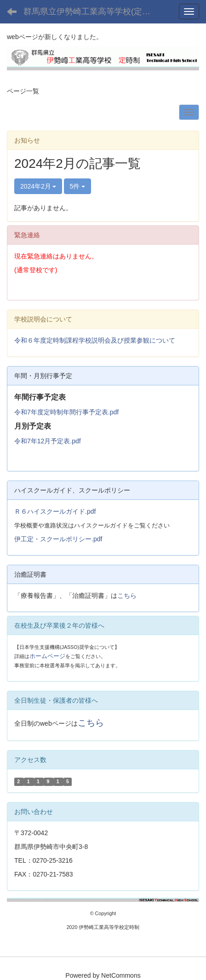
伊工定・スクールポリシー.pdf (58, 539)
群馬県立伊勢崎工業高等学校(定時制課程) (92, 11)
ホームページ (47, 656)
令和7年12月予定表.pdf (48, 441)
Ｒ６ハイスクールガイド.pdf (55, 511)
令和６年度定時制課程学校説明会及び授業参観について (95, 340)
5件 (78, 186)
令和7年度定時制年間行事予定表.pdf (66, 412)
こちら (127, 596)
